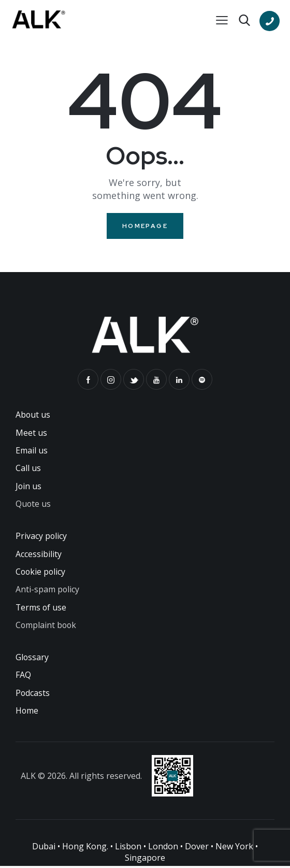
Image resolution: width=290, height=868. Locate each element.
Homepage (145, 226)
